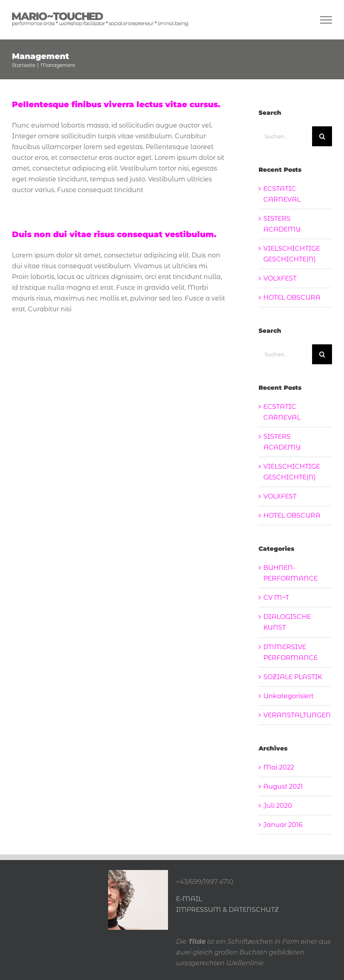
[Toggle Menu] (326, 20)
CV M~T (276, 598)
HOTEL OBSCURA (292, 298)
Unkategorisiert (289, 696)
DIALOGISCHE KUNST (287, 622)
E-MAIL (189, 899)
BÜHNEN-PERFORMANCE (291, 573)
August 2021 (283, 787)
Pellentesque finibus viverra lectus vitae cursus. (116, 104)
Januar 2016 (283, 825)
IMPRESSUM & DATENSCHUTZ (227, 910)
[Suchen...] (285, 136)
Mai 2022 (279, 767)
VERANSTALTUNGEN (296, 715)
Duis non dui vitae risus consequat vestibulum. (114, 234)
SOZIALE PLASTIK (293, 677)
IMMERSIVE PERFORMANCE (291, 652)
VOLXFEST (280, 278)
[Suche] (322, 136)
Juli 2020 (278, 806)
